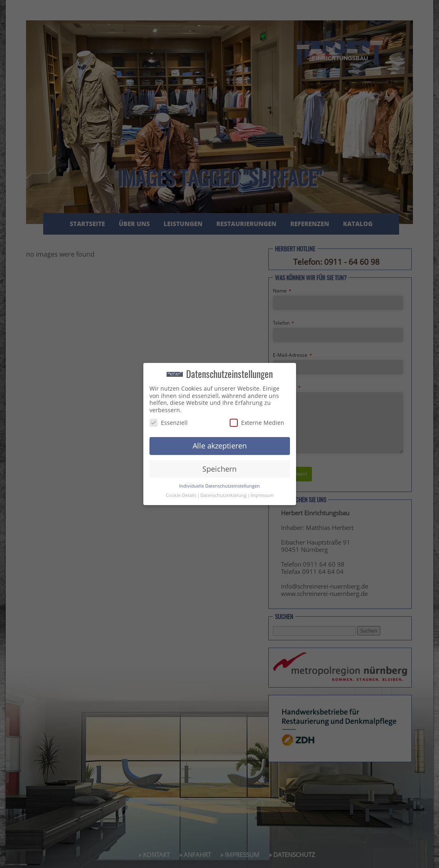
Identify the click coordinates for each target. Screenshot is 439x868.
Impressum (262, 495)
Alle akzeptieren (220, 446)
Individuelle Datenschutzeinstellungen (219, 486)
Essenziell (169, 423)
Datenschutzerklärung (223, 495)
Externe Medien (257, 423)
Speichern (219, 469)
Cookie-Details (181, 495)
